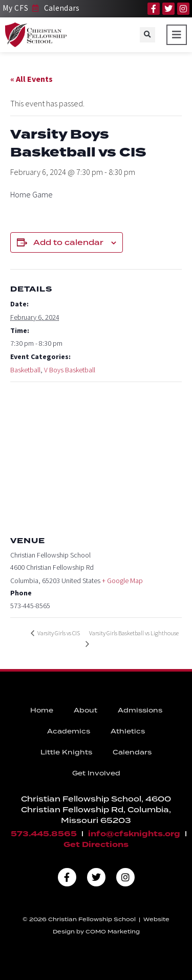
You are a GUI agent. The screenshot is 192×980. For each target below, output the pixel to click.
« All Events (31, 79)
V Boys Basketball (70, 370)
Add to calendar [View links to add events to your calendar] (68, 242)
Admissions (140, 710)
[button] (147, 35)
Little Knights (66, 752)
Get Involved (96, 773)
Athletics (128, 731)
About (86, 710)
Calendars (132, 752)
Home (42, 710)
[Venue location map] (96, 456)
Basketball (25, 370)
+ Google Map (122, 581)
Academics (69, 731)
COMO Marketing (113, 931)
